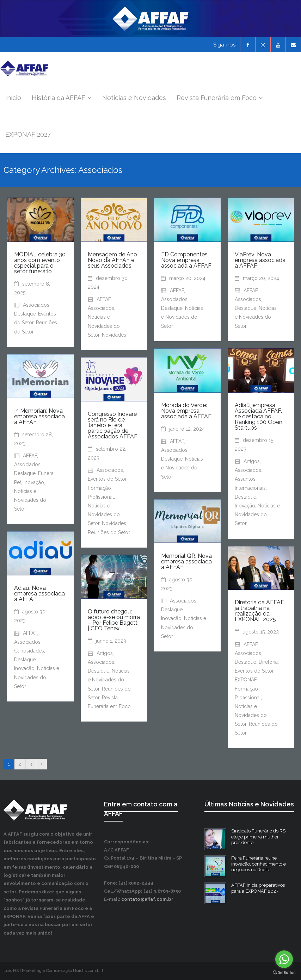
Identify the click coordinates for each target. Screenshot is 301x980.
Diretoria (268, 662)
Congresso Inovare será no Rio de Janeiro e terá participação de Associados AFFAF (113, 426)
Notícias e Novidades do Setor (104, 326)
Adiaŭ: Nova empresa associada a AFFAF (39, 594)
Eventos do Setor (107, 479)
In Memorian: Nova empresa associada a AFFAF (39, 416)
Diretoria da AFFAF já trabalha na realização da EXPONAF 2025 (259, 611)
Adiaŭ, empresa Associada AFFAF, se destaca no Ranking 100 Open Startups (259, 416)
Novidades (114, 335)
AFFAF (104, 300)
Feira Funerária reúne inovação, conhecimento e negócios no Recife (259, 864)
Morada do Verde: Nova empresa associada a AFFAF (186, 411)
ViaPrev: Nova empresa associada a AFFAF (260, 260)
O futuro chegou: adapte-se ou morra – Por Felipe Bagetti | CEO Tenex (114, 620)
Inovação (245, 506)
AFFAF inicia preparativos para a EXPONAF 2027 (258, 888)
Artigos (252, 462)
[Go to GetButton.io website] (284, 973)
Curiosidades (29, 651)
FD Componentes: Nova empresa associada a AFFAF (186, 260)
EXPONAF (246, 680)
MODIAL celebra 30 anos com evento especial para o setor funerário (40, 263)
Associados (36, 305)
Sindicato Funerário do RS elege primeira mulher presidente (258, 837)
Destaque (25, 314)
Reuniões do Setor (109, 532)
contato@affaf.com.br (147, 900)
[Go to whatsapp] (284, 959)
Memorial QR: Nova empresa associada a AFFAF (186, 561)
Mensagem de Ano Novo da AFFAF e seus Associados (112, 260)
